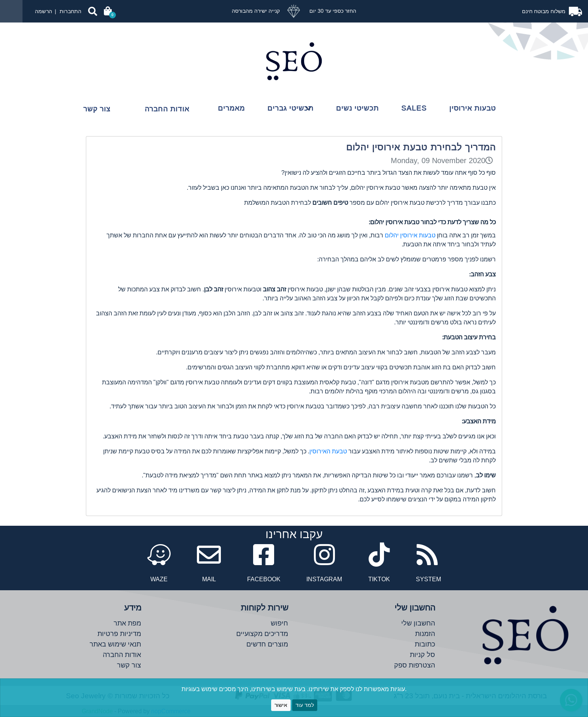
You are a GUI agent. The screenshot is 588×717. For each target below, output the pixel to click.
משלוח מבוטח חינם (544, 11)
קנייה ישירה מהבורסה (256, 11)
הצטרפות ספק (415, 665)
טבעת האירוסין (328, 451)
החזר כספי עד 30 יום (332, 11)
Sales (414, 108)
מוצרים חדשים (267, 644)
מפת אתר (127, 623)
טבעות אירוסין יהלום (410, 235)
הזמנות (425, 634)
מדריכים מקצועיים (262, 634)
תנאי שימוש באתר (115, 644)
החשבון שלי (418, 623)
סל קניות (422, 655)
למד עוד (305, 705)
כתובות (425, 644)
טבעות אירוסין (472, 108)
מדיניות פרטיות (119, 634)
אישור (281, 705)
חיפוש (279, 623)
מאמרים (231, 108)
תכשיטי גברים (290, 108)
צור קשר (97, 109)
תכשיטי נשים (357, 108)
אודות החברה (167, 109)
